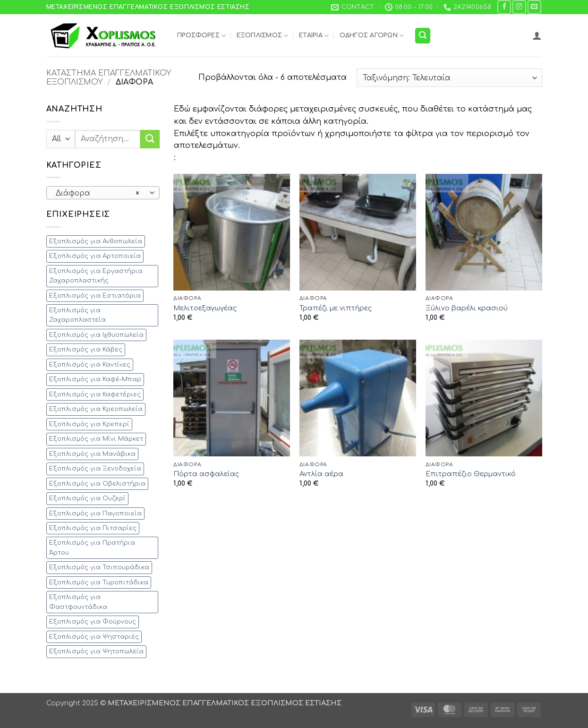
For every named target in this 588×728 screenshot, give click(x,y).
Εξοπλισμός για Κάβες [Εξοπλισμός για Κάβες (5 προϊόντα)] (86, 350)
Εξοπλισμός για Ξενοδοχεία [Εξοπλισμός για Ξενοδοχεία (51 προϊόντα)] (95, 469)
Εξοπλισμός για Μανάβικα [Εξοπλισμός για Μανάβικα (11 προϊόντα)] (92, 454)
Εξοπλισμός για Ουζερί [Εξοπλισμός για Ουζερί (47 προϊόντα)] (87, 498)
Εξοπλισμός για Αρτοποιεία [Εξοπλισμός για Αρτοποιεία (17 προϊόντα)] (95, 256)
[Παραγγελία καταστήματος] (449, 78)
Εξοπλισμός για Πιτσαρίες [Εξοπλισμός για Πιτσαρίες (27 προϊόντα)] (93, 528)
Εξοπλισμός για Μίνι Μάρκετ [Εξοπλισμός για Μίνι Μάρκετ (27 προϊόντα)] (96, 439)
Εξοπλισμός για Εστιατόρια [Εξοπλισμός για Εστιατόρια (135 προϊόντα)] (95, 296)
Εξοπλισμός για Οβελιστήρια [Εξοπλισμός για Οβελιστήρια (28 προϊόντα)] (97, 484)
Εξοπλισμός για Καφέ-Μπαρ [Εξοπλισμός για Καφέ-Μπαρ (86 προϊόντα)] (95, 379)
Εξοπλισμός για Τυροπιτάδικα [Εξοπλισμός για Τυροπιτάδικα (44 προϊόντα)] (99, 582)
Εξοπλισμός (263, 36)
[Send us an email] (534, 7)
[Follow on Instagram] (519, 7)
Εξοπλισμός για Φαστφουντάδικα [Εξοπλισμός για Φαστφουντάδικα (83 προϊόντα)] (78, 602)
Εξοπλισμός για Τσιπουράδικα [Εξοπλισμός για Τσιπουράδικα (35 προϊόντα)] (99, 567)
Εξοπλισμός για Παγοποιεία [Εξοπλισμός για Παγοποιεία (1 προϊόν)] (95, 514)
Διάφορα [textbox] (98, 193)
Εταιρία (314, 36)
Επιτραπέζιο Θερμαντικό (471, 474)
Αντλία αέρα (321, 474)
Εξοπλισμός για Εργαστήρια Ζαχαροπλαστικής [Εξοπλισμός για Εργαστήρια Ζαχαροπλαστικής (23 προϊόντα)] (96, 276)
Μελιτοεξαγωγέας (205, 308)
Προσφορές (202, 36)
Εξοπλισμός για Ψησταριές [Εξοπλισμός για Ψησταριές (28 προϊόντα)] (94, 637)
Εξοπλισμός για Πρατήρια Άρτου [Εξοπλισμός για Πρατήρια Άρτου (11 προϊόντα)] (92, 548)
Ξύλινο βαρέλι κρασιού (467, 308)
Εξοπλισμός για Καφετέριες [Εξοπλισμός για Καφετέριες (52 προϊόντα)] (95, 394)
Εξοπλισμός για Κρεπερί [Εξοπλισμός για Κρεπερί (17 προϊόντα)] (89, 424)
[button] (423, 36)
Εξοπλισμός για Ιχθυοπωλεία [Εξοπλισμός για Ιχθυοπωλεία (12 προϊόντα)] (96, 335)
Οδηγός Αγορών (372, 36)
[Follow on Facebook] (504, 7)
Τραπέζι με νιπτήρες (336, 308)
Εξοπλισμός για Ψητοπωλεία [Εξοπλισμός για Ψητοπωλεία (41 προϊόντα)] (96, 651)
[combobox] (103, 193)
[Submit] (150, 139)
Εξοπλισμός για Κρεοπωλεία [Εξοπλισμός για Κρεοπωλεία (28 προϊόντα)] (96, 409)
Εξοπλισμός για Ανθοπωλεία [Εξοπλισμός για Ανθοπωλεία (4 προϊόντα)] (96, 241)
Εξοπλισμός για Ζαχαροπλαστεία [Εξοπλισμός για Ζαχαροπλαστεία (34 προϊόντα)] (77, 315)
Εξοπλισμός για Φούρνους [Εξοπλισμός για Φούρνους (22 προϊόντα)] (93, 622)
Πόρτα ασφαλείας (206, 474)
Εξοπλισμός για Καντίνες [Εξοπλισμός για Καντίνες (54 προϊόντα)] (90, 365)
